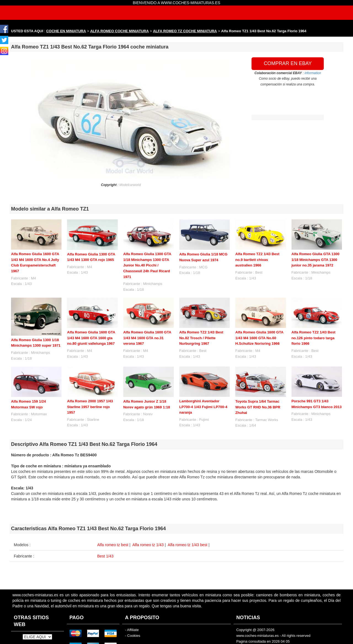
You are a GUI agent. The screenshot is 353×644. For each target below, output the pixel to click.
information (313, 73)
